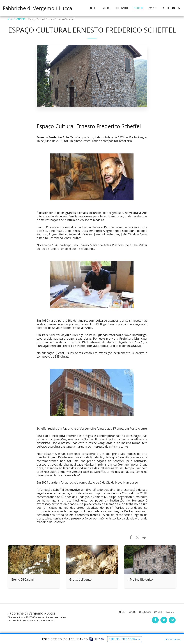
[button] (163, 8)
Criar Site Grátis (46, 620)
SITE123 (31, 620)
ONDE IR (21, 19)
